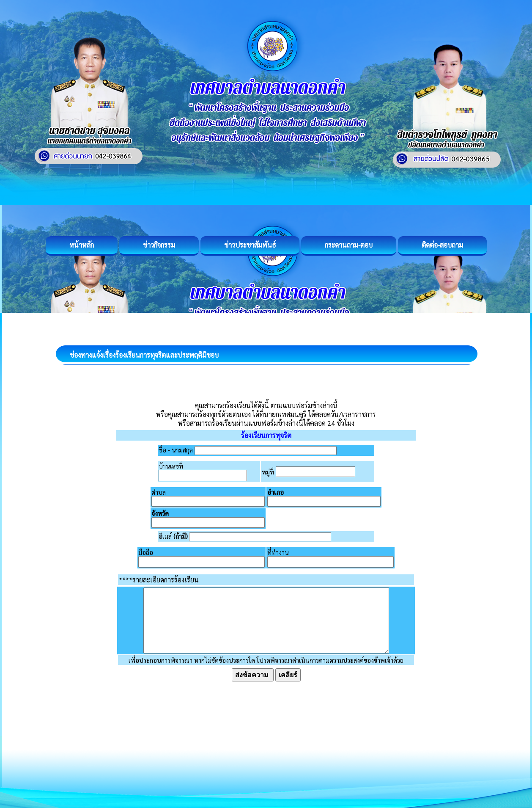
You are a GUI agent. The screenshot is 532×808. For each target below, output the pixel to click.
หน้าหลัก (82, 245)
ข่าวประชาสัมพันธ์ (250, 245)
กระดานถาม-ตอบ (349, 245)
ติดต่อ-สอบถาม (442, 245)
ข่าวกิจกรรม (159, 245)
